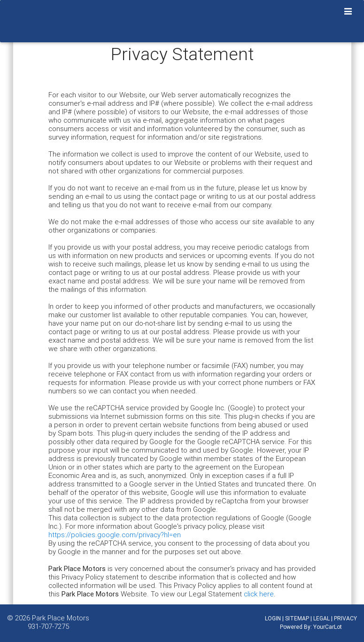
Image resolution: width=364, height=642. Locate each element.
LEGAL (321, 618)
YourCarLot (328, 627)
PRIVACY (345, 618)
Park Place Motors (61, 618)
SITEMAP (297, 618)
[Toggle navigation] (348, 12)
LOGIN (273, 618)
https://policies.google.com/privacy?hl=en (115, 535)
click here (259, 594)
